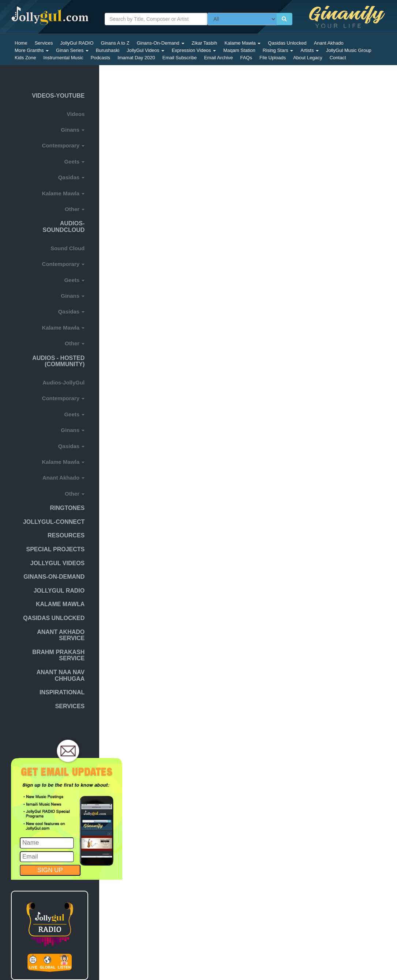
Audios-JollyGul (63, 382)
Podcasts (100, 58)
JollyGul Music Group (349, 50)
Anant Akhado (329, 43)
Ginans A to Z (115, 43)
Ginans (73, 130)
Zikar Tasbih (205, 43)
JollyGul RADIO (77, 43)
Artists (310, 50)
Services (44, 43)
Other (75, 209)
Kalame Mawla (242, 43)
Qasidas (72, 177)
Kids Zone (25, 58)
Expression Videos (194, 50)
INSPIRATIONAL (62, 692)
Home (21, 43)
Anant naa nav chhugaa (61, 675)
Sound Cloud (68, 248)
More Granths (32, 50)
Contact (338, 58)
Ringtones (67, 508)
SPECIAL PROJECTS (56, 549)
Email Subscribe (180, 58)
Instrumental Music (63, 58)
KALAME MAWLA (60, 604)
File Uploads (273, 58)
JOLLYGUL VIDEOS (57, 563)
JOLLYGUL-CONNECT (54, 522)
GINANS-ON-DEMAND (54, 577)
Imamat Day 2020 (136, 58)
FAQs (246, 58)
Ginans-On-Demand (161, 43)
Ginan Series (72, 50)
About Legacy (308, 58)
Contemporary (63, 145)
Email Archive (219, 58)
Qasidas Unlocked (287, 43)
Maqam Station (239, 50)
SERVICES (70, 706)
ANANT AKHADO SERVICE (61, 635)
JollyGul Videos (145, 50)
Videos (76, 114)
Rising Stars (278, 50)
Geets (74, 162)
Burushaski (108, 50)
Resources (66, 535)
